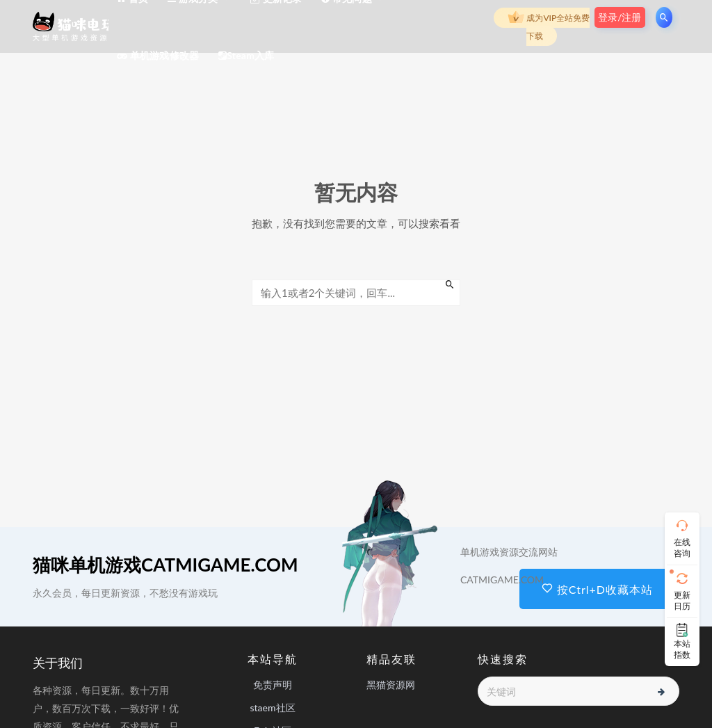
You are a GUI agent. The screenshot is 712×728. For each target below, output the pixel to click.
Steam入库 (246, 55)
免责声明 (273, 685)
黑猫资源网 (391, 685)
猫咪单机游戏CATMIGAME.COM (165, 565)
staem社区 (272, 707)
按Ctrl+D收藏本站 (597, 589)
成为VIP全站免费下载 (549, 25)
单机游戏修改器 (158, 55)
